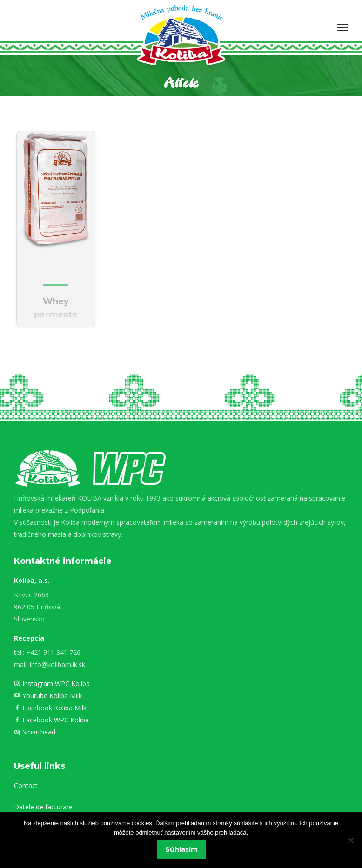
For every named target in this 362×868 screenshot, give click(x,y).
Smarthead (38, 732)
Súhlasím (181, 849)
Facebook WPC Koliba (55, 720)
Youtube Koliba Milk (51, 696)
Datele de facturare (43, 807)
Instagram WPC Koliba (55, 684)
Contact (26, 785)
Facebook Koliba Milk (54, 708)
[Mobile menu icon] (342, 27)
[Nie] (350, 840)
